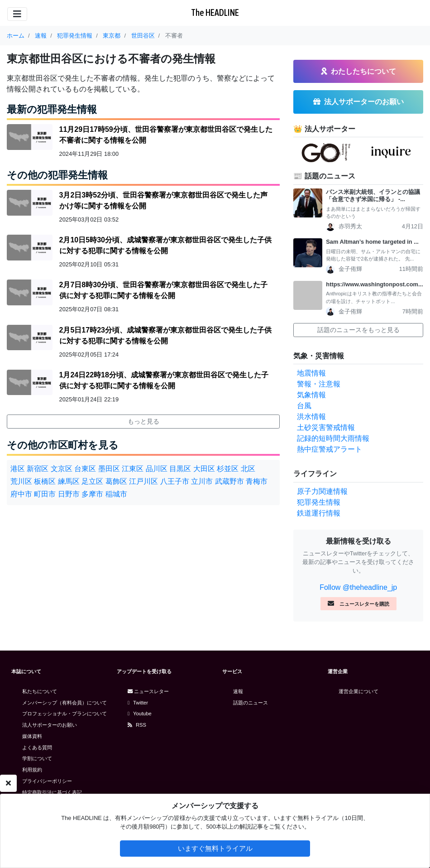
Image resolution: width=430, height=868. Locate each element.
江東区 (133, 469)
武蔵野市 (229, 481)
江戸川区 (143, 481)
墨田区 (109, 469)
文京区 (62, 469)
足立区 (92, 481)
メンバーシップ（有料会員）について (64, 703)
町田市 (45, 494)
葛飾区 (116, 481)
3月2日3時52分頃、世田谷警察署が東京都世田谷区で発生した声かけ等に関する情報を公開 (164, 200)
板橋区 (45, 481)
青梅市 (257, 481)
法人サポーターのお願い (50, 725)
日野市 (69, 494)
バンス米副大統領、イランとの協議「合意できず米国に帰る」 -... (373, 196)
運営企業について (358, 691)
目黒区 (180, 469)
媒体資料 (32, 736)
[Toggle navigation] (17, 14)
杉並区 (228, 469)
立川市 (202, 481)
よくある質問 (37, 747)
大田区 (204, 469)
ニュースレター (148, 691)
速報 (238, 691)
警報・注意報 (319, 384)
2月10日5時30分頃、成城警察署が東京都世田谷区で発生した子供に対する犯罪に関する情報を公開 (165, 245)
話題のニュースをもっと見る (358, 330)
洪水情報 (311, 417)
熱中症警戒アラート (330, 449)
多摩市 (92, 494)
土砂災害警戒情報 (326, 427)
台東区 (85, 469)
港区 (18, 469)
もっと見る (143, 421)
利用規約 (32, 770)
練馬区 (69, 481)
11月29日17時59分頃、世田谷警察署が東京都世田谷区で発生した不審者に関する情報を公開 (166, 135)
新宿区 (38, 469)
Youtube (140, 714)
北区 (248, 469)
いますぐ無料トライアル (215, 848)
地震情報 (311, 373)
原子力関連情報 (322, 491)
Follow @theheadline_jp (358, 587)
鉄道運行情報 (319, 513)
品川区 (157, 469)
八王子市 (175, 481)
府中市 (21, 494)
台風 (304, 406)
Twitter (138, 703)
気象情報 (311, 395)
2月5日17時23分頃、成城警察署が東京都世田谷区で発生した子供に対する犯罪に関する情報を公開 (165, 335)
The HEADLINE (215, 12)
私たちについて (40, 691)
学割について (37, 758)
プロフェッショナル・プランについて (64, 714)
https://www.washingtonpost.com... (374, 284)
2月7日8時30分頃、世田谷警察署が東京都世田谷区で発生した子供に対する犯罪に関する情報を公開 (164, 290)
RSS (137, 725)
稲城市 (116, 494)
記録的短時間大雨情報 (333, 438)
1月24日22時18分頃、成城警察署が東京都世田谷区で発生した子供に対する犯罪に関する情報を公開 (164, 380)
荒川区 (21, 481)
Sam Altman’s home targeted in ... (372, 242)
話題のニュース (251, 703)
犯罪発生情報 (319, 502)
